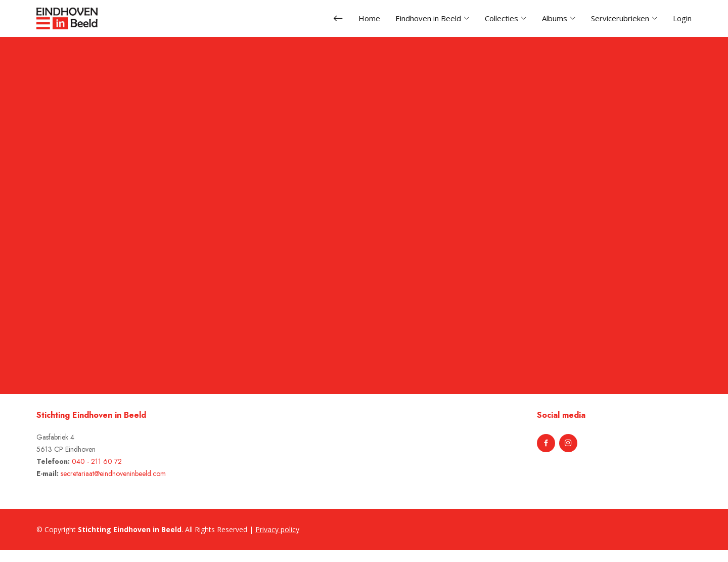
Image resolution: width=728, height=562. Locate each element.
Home (369, 18)
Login (682, 18)
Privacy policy (277, 529)
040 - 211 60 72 (97, 461)
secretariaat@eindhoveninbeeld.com (113, 473)
